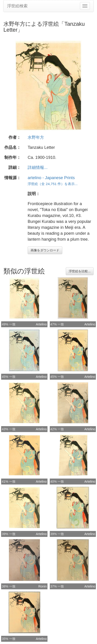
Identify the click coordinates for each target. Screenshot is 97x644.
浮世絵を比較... (80, 271)
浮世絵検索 (17, 6)
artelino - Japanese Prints (51, 178)
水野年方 (36, 137)
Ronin (43, 586)
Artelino (41, 324)
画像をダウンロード (45, 250)
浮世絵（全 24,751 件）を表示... (53, 184)
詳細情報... (38, 167)
